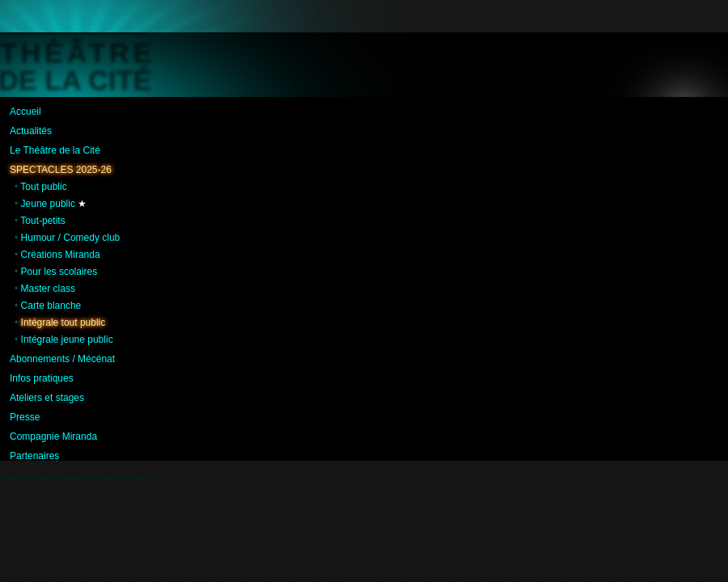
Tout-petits (42, 221)
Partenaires (34, 456)
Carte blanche (51, 306)
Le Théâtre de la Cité (55, 150)
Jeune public (48, 204)
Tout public (43, 187)
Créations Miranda (61, 255)
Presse (25, 417)
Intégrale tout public (63, 323)
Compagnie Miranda (53, 436)
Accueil (25, 112)
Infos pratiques (42, 378)
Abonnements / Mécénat (62, 359)
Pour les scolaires (59, 272)
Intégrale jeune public (67, 339)
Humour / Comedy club (71, 238)
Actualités (31, 131)
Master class (48, 289)
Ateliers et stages (47, 398)
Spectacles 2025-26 (61, 170)
